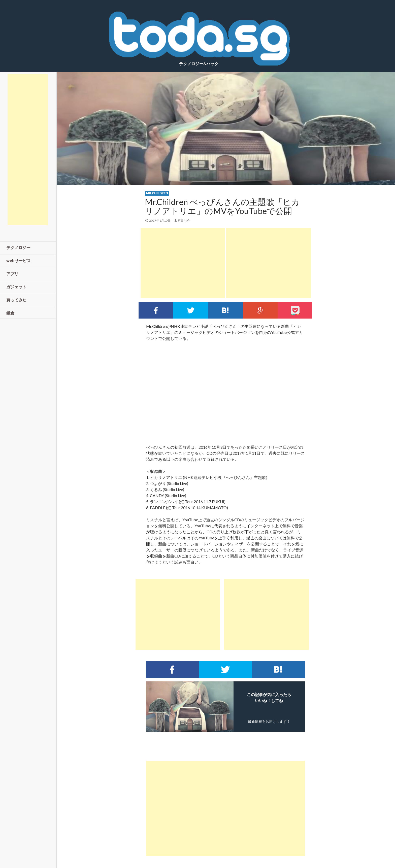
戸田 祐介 (184, 220)
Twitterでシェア (191, 310)
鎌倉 (10, 313)
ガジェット (16, 287)
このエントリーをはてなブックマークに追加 (225, 310)
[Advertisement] (183, 263)
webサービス (19, 261)
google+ (260, 310)
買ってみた (16, 300)
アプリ (12, 274)
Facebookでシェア (156, 310)
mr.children (157, 193)
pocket (295, 310)
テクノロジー (18, 247)
